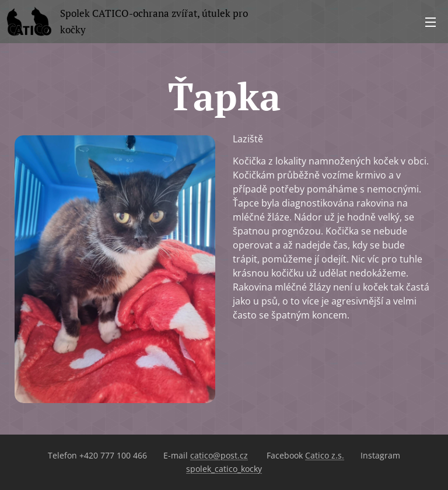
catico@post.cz (219, 455)
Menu (430, 22)
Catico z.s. (325, 455)
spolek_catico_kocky (224, 469)
